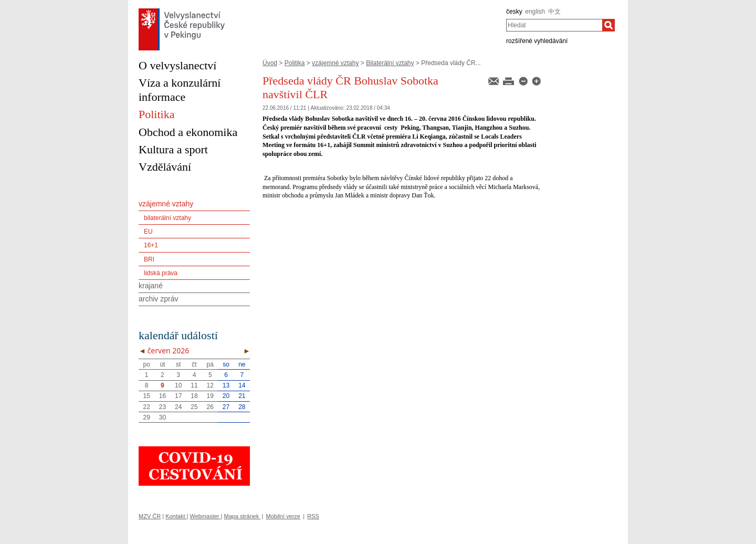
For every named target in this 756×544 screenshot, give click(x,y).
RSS (313, 516)
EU (148, 232)
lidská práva (161, 273)
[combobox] (554, 25)
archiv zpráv (158, 299)
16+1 (151, 245)
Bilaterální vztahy (390, 63)
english (535, 12)
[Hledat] (608, 25)
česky (514, 12)
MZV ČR (150, 516)
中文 (554, 12)
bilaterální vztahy (167, 218)
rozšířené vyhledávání (537, 41)
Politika (295, 63)
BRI (149, 259)
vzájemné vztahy (335, 63)
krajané (151, 286)
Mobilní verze (283, 516)
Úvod (270, 63)
